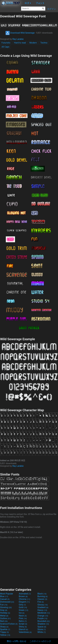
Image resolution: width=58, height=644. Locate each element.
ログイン (52, 9)
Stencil (23, 629)
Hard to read (20, 43)
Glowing (6, 607)
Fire (41, 602)
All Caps (5, 47)
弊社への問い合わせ (17, 641)
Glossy (43, 605)
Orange (43, 616)
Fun (4, 605)
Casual (5, 599)
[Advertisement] (29, 563)
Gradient (43, 607)
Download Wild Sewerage (20, 33)
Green (24, 610)
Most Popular (7, 594)
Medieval (44, 613)
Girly (22, 605)
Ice (22, 613)
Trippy (4, 632)
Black (42, 594)
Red (4, 621)
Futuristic (6, 43)
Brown (23, 596)
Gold (23, 607)
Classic (42, 599)
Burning (43, 596)
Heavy (42, 610)
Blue (4, 596)
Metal (4, 616)
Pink (23, 618)
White (42, 632)
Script (23, 624)
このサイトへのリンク (40, 641)
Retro (23, 621)
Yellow (5, 635)
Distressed (7, 602)
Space (42, 627)
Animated (25, 594)
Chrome (24, 599)
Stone (42, 629)
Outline (5, 618)
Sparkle (5, 629)
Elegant (24, 602)
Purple (42, 618)
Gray (4, 610)
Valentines (25, 632)
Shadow (43, 624)
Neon (23, 616)
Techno (44, 43)
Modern (33, 43)
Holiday (5, 613)
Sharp (4, 627)
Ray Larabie (18, 39)
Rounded (44, 621)
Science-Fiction (9, 624)
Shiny (23, 627)
